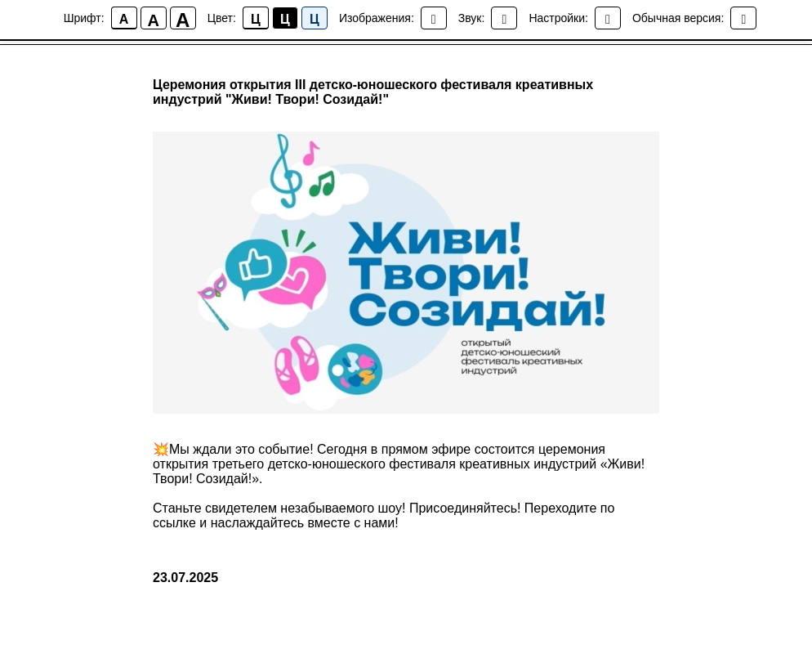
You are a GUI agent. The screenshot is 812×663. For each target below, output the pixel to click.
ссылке (174, 523)
